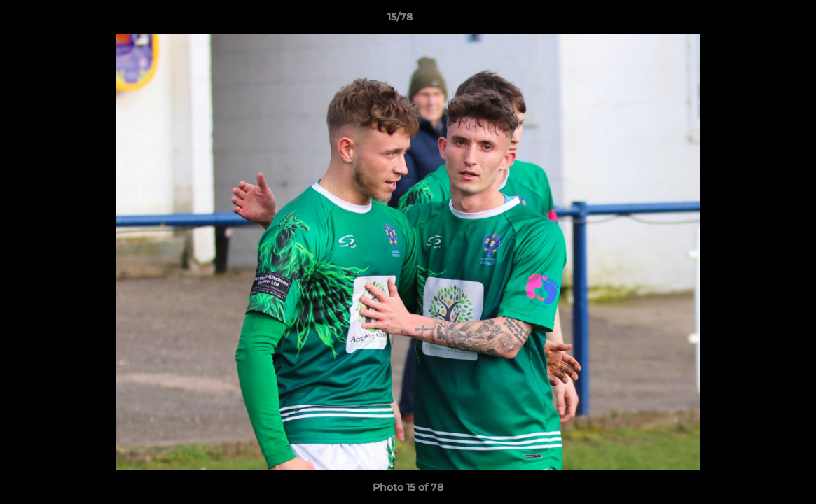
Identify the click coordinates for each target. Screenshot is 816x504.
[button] (757, 20)
